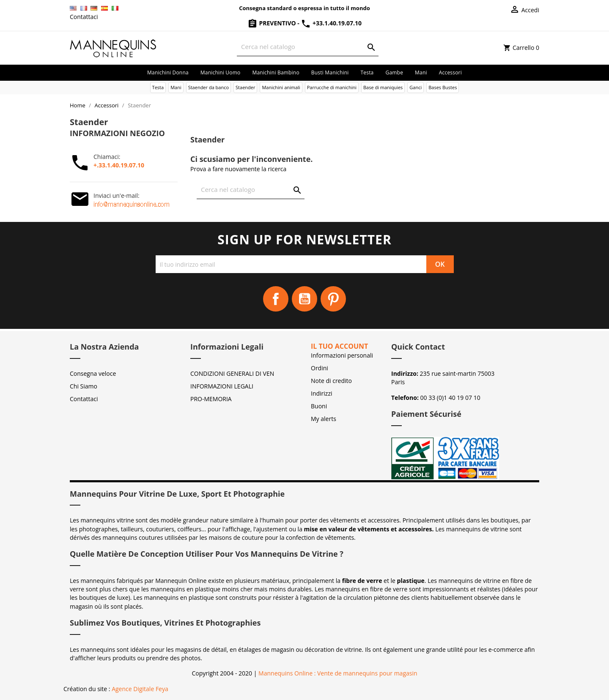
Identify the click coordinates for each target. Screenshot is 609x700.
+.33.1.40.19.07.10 (119, 165)
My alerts (324, 419)
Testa (367, 72)
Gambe (394, 72)
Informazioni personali (342, 355)
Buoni (319, 406)
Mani (421, 72)
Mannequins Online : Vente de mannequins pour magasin (338, 673)
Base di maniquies (383, 87)
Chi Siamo (84, 386)
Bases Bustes (443, 87)
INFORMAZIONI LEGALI (222, 386)
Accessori (450, 72)
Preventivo (272, 23)
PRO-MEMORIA (211, 399)
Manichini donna (168, 72)
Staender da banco (208, 87)
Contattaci (84, 17)
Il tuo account (339, 346)
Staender (245, 87)
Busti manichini (330, 72)
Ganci (416, 87)
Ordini (320, 368)
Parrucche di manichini (332, 87)
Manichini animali (281, 87)
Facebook (276, 299)
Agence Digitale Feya (140, 689)
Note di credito (331, 381)
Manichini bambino (276, 72)
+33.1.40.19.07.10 (331, 23)
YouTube (304, 299)
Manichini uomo (221, 72)
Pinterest (333, 299)
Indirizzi (322, 393)
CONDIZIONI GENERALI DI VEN (232, 373)
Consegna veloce (93, 373)
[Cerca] (308, 47)
